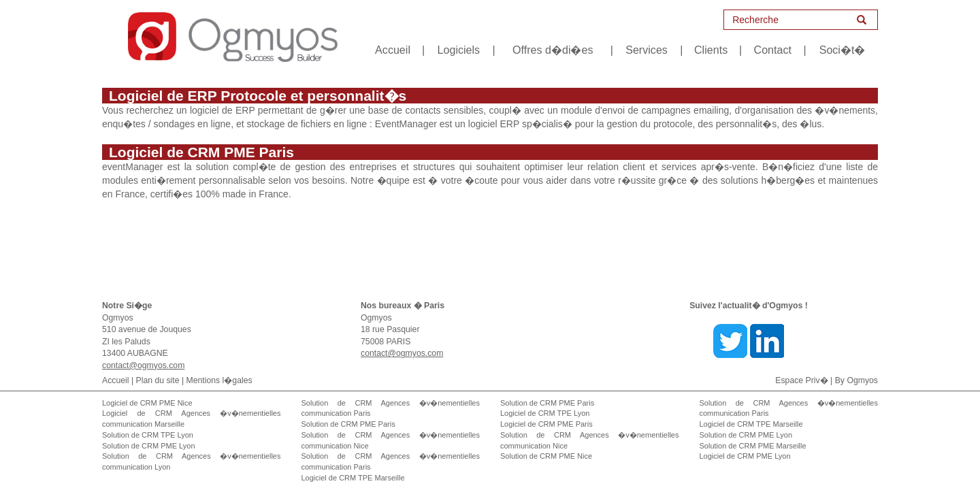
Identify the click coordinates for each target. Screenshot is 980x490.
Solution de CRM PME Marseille (753, 446)
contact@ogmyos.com (143, 365)
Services (647, 50)
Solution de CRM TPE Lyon (148, 435)
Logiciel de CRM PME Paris (546, 424)
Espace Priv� (801, 380)
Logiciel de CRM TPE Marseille (353, 478)
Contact (773, 50)
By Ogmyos (856, 380)
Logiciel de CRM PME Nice (147, 403)
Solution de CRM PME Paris (348, 424)
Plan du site (158, 380)
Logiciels (459, 50)
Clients (711, 50)
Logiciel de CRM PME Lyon (745, 456)
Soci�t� (843, 50)
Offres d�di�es (553, 50)
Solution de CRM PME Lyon (149, 446)
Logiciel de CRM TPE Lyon (545, 413)
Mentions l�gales (219, 380)
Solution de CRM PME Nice (546, 456)
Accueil (393, 50)
